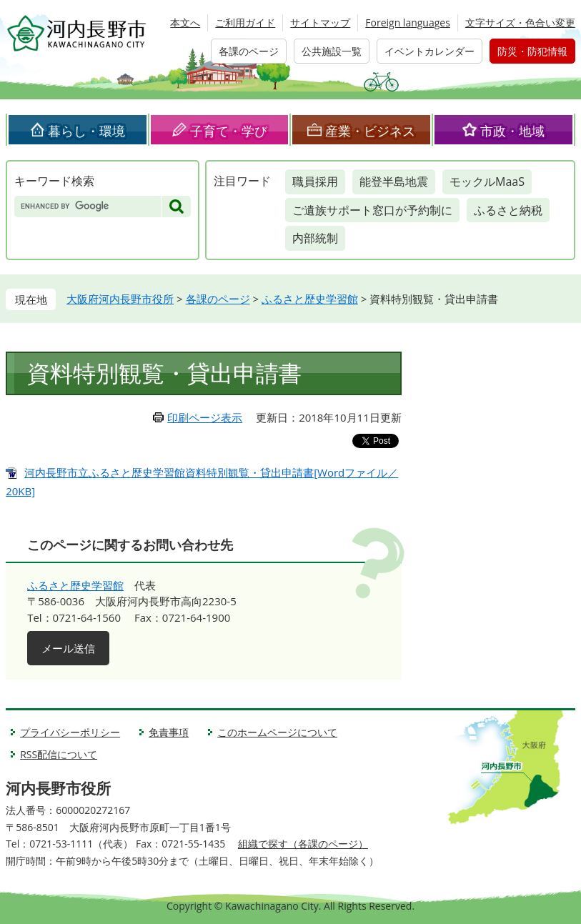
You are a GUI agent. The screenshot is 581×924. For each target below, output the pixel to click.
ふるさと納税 (508, 210)
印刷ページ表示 (205, 417)
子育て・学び (229, 131)
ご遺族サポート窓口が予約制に (372, 210)
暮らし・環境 (86, 131)
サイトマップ (320, 23)
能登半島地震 (394, 182)
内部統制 (315, 238)
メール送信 (68, 648)
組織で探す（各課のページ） (303, 844)
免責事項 (169, 732)
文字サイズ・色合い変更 (520, 23)
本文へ (185, 23)
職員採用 (315, 182)
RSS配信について (59, 754)
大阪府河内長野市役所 (120, 299)
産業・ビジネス (370, 131)
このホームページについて (277, 732)
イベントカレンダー (429, 51)
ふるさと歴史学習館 (310, 299)
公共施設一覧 (332, 51)
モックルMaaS (487, 182)
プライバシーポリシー (70, 732)
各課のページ (249, 51)
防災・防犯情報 (532, 51)
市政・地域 (512, 131)
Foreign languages (408, 23)
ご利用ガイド (245, 23)
